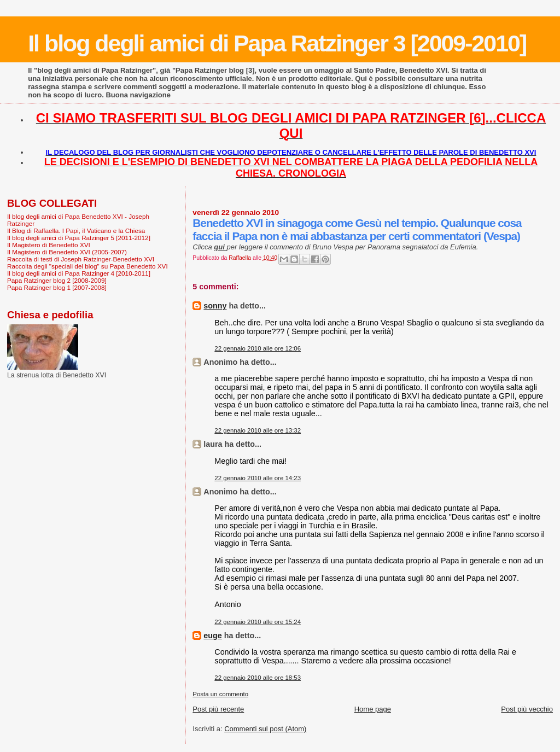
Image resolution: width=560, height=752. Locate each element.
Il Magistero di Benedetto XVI (49, 245)
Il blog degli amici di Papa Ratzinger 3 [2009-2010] (277, 43)
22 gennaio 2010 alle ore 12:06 (258, 348)
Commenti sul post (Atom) (265, 729)
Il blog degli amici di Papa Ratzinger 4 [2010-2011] (79, 273)
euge (212, 636)
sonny (215, 306)
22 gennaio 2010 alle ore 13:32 (258, 430)
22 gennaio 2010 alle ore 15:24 (258, 622)
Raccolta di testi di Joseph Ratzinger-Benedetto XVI (81, 259)
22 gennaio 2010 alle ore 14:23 (258, 478)
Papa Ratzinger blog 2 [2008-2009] (57, 280)
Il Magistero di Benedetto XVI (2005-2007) (67, 252)
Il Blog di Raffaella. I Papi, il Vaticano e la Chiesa (76, 231)
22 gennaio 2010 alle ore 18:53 (258, 678)
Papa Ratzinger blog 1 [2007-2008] (57, 287)
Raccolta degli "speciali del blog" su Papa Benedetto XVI (87, 266)
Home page (373, 709)
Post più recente (218, 709)
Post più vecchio (527, 709)
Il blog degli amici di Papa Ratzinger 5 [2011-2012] (79, 238)
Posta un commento (220, 694)
